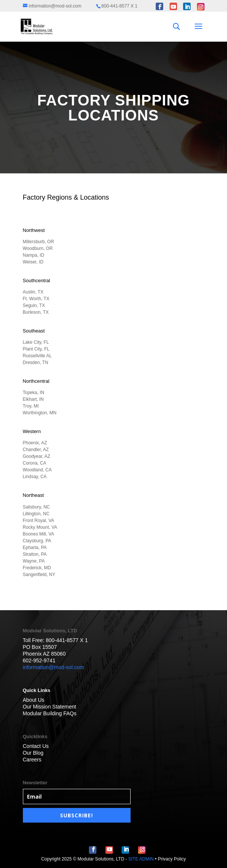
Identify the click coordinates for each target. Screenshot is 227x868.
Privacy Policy (172, 859)
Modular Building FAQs (50, 713)
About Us (34, 700)
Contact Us (36, 746)
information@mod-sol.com (54, 667)
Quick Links (37, 690)
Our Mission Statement (50, 707)
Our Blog (33, 753)
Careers (32, 760)
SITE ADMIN (141, 859)
